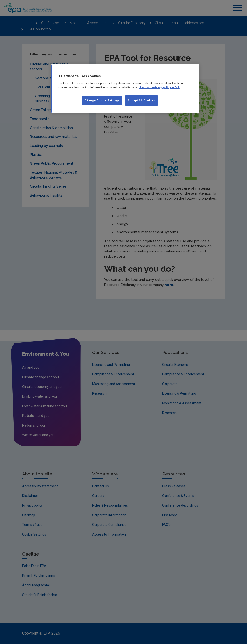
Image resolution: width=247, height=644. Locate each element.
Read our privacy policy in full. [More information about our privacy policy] (160, 87)
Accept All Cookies (141, 100)
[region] (125, 89)
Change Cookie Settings (102, 100)
